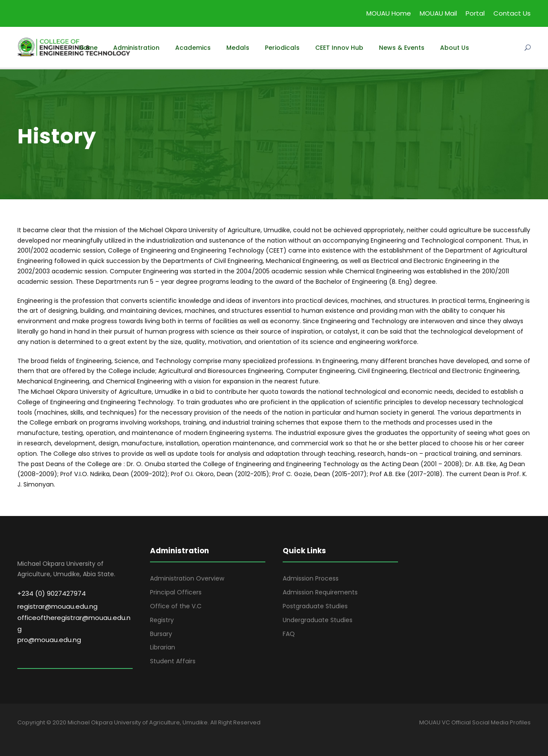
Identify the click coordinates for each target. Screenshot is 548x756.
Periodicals (282, 48)
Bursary (161, 634)
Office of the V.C (176, 606)
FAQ (289, 634)
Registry (162, 620)
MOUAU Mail (438, 13)
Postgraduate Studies (315, 606)
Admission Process (311, 578)
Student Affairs (173, 661)
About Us (455, 48)
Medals (238, 48)
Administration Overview (187, 578)
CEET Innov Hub (339, 48)
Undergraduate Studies (318, 620)
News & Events (402, 48)
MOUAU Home (389, 13)
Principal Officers (176, 592)
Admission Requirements (320, 592)
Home (88, 48)
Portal (475, 13)
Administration (136, 48)
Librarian (163, 647)
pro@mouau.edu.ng (49, 640)
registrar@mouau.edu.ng (57, 606)
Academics (193, 48)
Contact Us (512, 13)
